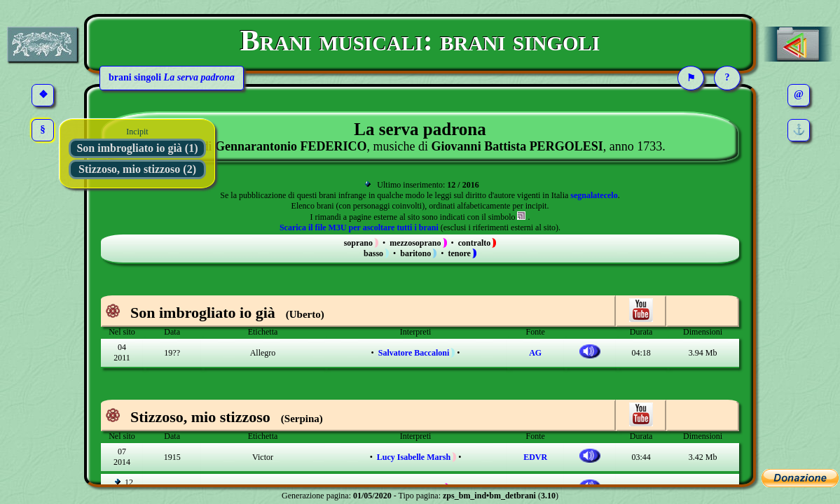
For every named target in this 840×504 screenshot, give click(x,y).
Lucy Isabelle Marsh (414, 457)
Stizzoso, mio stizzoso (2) (137, 169)
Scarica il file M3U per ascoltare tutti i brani (359, 227)
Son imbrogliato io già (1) (137, 148)
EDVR (535, 457)
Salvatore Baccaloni (414, 353)
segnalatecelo (594, 195)
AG (535, 353)
